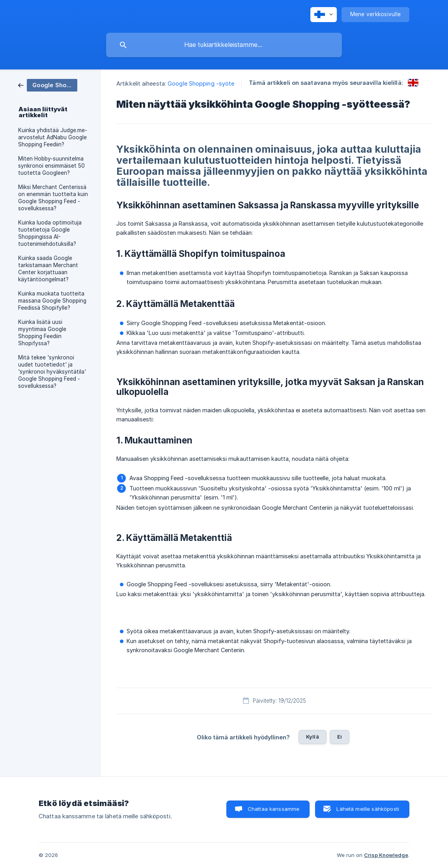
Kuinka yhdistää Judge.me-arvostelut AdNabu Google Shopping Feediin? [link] (53, 137)
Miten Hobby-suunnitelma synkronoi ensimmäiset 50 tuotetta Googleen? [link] (51, 166)
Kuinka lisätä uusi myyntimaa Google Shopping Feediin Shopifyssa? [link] (42, 333)
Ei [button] (340, 737)
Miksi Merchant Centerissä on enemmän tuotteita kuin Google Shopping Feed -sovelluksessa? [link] (53, 198)
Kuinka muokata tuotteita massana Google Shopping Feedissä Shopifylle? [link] (52, 301)
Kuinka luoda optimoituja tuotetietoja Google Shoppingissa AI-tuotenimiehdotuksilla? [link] (50, 233)
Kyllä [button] (313, 737)
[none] (324, 15)
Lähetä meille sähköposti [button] (368, 809)
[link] (48, 85)
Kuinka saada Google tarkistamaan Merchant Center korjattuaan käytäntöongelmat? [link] (48, 269)
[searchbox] (224, 45)
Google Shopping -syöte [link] (201, 83)
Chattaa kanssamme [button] (274, 809)
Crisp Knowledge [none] (386, 855)
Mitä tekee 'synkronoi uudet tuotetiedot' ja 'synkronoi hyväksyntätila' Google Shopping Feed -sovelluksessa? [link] (52, 372)
